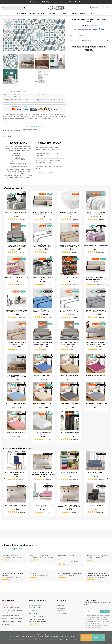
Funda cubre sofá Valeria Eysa (16, 505)
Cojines (64, 13)
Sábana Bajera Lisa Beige (69, 375)
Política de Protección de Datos (95, 621)
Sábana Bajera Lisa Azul (43, 375)
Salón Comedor (37, 13)
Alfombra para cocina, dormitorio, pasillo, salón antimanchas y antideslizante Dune (16, 376)
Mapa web (5, 624)
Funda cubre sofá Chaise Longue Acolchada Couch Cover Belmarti (43, 213)
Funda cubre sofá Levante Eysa (43, 506)
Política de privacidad (38, 616)
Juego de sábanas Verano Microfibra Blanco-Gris (43, 246)
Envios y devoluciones (11, 608)
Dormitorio (21, 13)
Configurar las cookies (71, 640)
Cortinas (53, 13)
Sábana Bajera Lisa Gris (69, 404)
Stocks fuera (8, 605)
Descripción (8, 136)
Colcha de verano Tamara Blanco (43, 433)
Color (71, 35)
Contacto (33, 611)
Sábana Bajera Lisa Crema (43, 404)
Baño (94, 13)
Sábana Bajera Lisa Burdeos (96, 375)
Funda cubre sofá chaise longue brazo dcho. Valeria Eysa (43, 473)
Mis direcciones (63, 614)
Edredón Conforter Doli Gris (16, 212)
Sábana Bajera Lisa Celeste (16, 404)
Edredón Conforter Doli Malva (96, 245)
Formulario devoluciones (12, 621)
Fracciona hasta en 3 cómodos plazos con (89, 29)
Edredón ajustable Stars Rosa (16, 278)
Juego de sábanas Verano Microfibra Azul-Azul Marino (43, 311)
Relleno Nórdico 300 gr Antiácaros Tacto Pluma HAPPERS (96, 213)
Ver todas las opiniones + (12, 549)
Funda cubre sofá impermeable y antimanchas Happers (96, 344)
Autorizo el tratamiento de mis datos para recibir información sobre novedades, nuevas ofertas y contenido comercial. (97, 621)
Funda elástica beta (96, 473)
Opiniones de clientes (37, 622)
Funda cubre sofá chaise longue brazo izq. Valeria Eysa (69, 506)
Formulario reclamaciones (13, 618)
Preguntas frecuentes (11, 616)
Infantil (85, 13)
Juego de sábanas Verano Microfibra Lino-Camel (69, 246)
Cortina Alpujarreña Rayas (69, 432)
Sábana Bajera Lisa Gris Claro (96, 404)
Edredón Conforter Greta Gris (43, 278)
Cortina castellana (69, 278)
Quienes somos (35, 608)
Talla (71, 41)
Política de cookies (37, 619)
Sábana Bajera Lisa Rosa (16, 432)
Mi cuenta (60, 605)
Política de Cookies (46, 638)
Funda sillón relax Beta (96, 505)
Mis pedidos (61, 608)
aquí (100, 627)
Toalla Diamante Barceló (69, 473)
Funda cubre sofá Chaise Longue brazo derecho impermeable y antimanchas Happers (69, 344)
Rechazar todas (99, 637)
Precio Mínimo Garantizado (16, 91)
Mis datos (60, 611)
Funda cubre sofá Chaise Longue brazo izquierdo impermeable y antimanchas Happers (16, 246)
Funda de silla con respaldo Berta (16, 473)
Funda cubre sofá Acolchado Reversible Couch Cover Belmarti (16, 311)
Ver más (6, 121)
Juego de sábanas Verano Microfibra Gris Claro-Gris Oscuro (96, 311)
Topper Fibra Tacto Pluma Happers (69, 213)
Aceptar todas (86, 637)
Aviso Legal (34, 613)
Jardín (74, 13)
